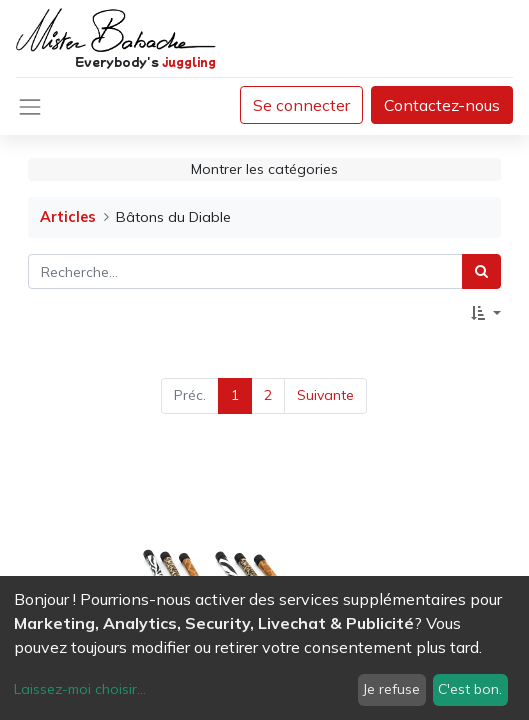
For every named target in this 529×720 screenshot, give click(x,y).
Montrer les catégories (264, 169)
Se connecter (301, 105)
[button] (486, 313)
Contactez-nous (442, 105)
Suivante (325, 395)
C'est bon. (470, 689)
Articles (68, 217)
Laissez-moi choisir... (80, 689)
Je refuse (391, 689)
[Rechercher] (481, 271)
